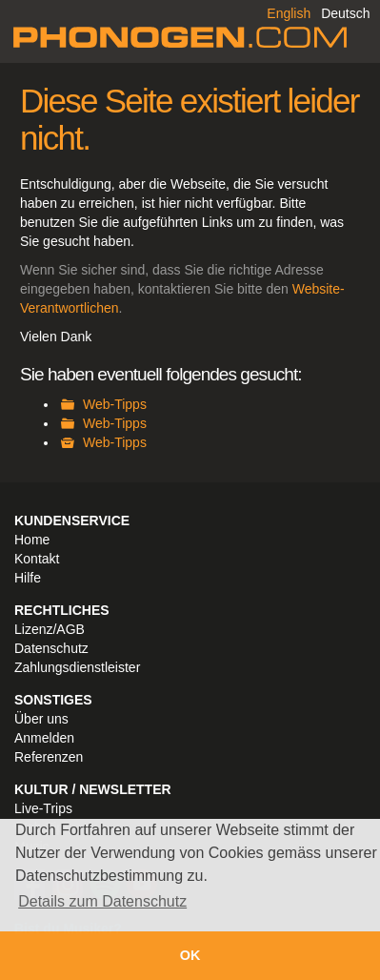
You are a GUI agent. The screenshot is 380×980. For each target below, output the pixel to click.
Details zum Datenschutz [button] (102, 901)
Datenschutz (51, 648)
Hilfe (28, 578)
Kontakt (37, 559)
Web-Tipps (115, 404)
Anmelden (44, 738)
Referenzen (49, 757)
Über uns (41, 719)
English (289, 13)
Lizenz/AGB (50, 629)
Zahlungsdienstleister (77, 667)
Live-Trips (43, 808)
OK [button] (190, 955)
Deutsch (345, 13)
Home (32, 540)
